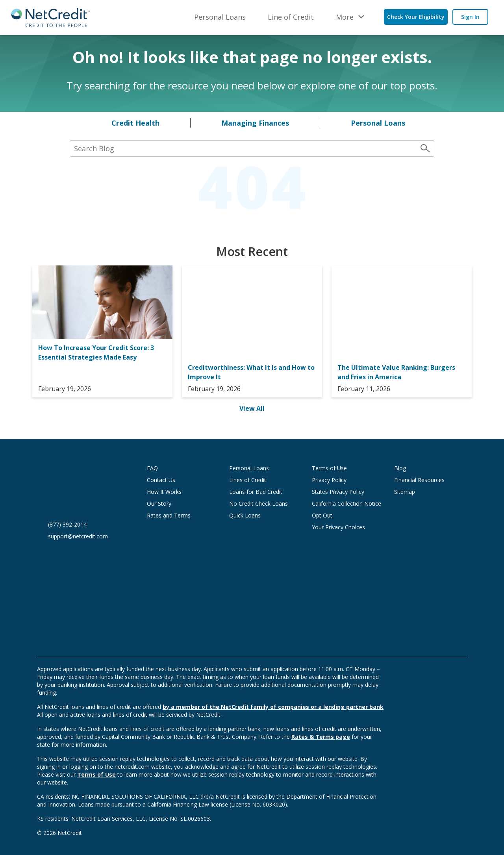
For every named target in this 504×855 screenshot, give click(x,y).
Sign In (470, 17)
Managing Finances (255, 123)
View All (252, 408)
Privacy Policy (329, 480)
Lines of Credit (248, 480)
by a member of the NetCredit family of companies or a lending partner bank (273, 707)
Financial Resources (419, 480)
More (345, 17)
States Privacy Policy (338, 492)
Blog (400, 468)
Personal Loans (220, 17)
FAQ (152, 468)
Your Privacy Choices (346, 527)
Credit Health (135, 123)
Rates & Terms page (321, 737)
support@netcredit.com (78, 536)
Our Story (159, 504)
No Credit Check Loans (258, 504)
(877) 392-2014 (67, 524)
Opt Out (322, 515)
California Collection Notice (346, 504)
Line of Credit (291, 17)
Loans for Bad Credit (256, 492)
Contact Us (161, 480)
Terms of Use (329, 468)
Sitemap (405, 492)
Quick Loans (245, 515)
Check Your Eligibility (416, 17)
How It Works (164, 492)
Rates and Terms (169, 515)
